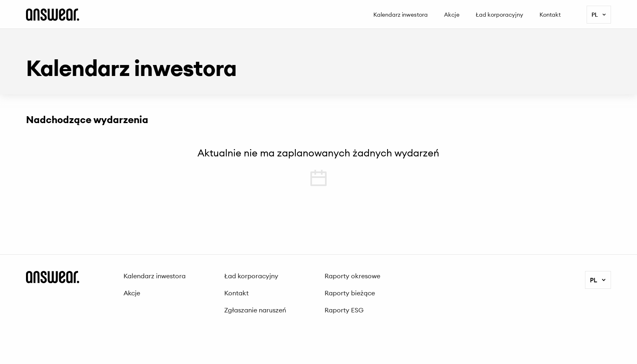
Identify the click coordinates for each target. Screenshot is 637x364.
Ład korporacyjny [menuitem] (499, 15)
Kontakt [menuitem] (550, 15)
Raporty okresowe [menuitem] (352, 276)
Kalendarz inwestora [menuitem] (401, 15)
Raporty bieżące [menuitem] (350, 293)
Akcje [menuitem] (452, 15)
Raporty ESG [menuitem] (344, 310)
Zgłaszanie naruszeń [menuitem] (255, 310)
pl (599, 15)
